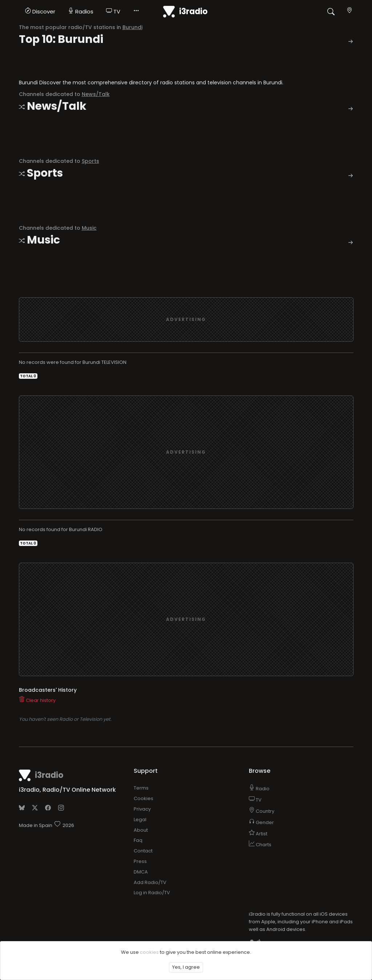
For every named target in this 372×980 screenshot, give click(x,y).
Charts (260, 794)
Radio (259, 738)
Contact (143, 800)
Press (140, 810)
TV (113, 11)
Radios (81, 11)
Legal (140, 769)
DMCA (141, 821)
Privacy (142, 758)
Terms (141, 737)
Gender (261, 772)
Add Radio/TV (150, 832)
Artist (258, 783)
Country (262, 760)
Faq (138, 789)
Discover (40, 11)
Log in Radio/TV (152, 842)
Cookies (143, 748)
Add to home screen (280, 893)
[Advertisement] (186, 269)
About (141, 779)
